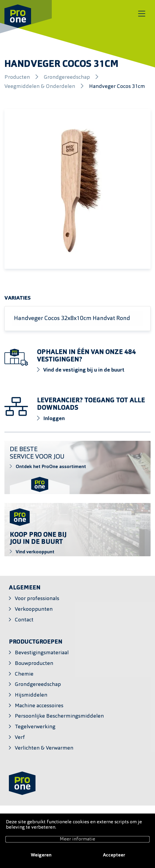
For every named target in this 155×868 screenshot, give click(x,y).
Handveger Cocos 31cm (117, 87)
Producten (18, 77)
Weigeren (41, 855)
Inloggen (51, 418)
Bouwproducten (34, 664)
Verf (20, 738)
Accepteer (114, 855)
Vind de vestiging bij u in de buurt (81, 370)
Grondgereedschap (67, 77)
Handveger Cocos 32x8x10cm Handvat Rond (72, 319)
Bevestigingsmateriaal (42, 653)
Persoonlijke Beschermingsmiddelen (59, 716)
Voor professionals (37, 599)
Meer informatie (77, 839)
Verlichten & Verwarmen (44, 748)
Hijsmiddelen (31, 695)
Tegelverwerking (35, 727)
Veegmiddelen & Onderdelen (40, 87)
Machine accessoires (39, 706)
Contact (24, 620)
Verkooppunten (34, 609)
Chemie (24, 674)
